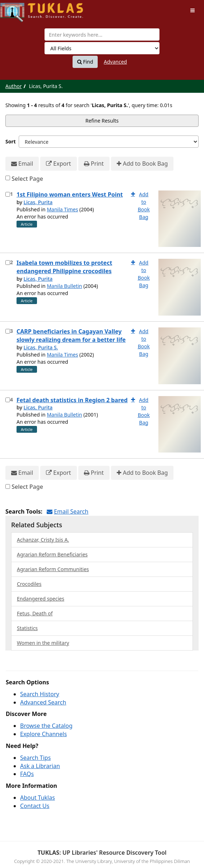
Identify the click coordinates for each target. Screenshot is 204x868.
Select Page (27, 179)
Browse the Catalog (46, 726)
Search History (40, 694)
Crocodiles (29, 584)
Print (94, 164)
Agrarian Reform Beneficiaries (52, 554)
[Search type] (102, 48)
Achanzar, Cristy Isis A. (43, 540)
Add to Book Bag (142, 164)
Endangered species (41, 599)
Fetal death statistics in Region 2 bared (72, 400)
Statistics (27, 628)
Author (14, 86)
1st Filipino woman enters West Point (70, 194)
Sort (11, 141)
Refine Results (102, 121)
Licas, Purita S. (41, 347)
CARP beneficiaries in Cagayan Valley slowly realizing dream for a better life (71, 336)
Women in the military (43, 643)
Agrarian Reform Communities (53, 569)
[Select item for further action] (8, 194)
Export (58, 164)
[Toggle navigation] (193, 10)
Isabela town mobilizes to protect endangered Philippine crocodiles (64, 267)
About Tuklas (38, 798)
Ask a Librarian (40, 766)
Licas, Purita (38, 202)
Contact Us (35, 806)
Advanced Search (43, 702)
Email (22, 164)
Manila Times (62, 209)
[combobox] (102, 35)
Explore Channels (43, 734)
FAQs (27, 774)
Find (85, 62)
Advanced (115, 62)
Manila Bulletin (64, 286)
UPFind (18, 9)
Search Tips (35, 758)
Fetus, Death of (35, 613)
